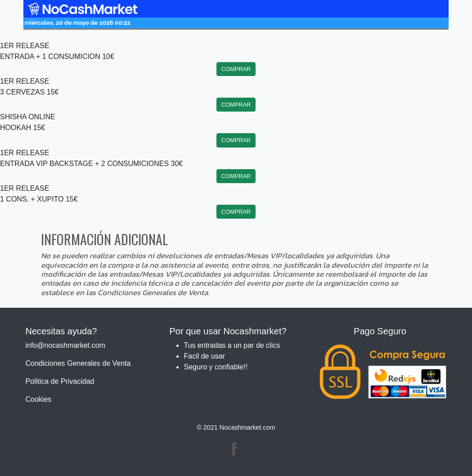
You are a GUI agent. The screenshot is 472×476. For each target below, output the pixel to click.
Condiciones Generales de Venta (78, 363)
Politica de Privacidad (60, 381)
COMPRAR (236, 69)
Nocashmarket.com (247, 427)
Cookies (39, 399)
